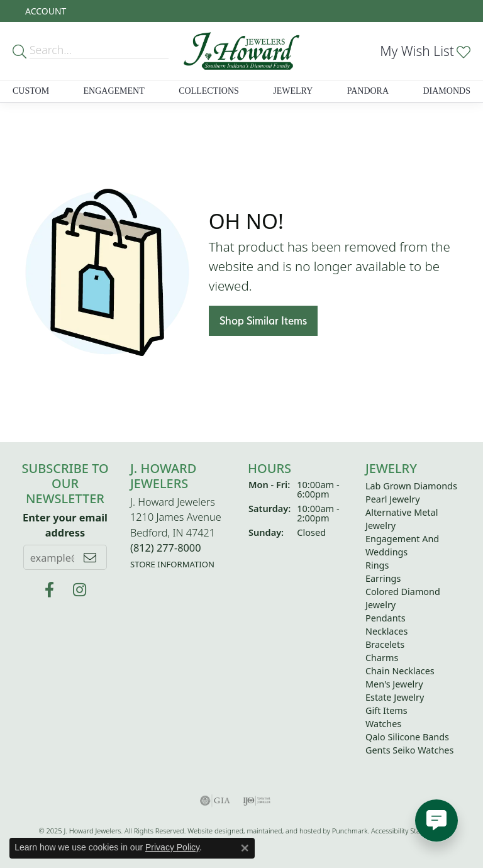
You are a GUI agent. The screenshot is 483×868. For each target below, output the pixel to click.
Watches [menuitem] (383, 724)
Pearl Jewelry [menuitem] (392, 499)
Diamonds (446, 91)
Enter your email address (65, 525)
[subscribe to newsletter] (90, 557)
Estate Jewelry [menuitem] (395, 697)
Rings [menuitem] (377, 565)
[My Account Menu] (46, 11)
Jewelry (293, 91)
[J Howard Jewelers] (49, 590)
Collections (209, 91)
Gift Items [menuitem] (386, 710)
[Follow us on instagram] (80, 590)
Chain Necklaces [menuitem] (400, 671)
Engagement (114, 91)
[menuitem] (215, 801)
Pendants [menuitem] (386, 618)
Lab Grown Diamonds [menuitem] (411, 486)
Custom (31, 91)
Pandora (368, 91)
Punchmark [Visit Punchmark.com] (350, 831)
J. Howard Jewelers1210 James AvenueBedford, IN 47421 (176, 533)
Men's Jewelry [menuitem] (394, 684)
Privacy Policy (172, 847)
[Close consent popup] (245, 848)
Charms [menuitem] (382, 658)
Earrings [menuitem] (383, 578)
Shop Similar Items (263, 320)
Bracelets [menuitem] (385, 644)
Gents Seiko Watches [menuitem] (409, 750)
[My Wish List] (425, 51)
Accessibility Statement (407, 831)
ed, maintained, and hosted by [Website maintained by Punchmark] (283, 831)
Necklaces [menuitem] (386, 631)
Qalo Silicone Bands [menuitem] (407, 737)
